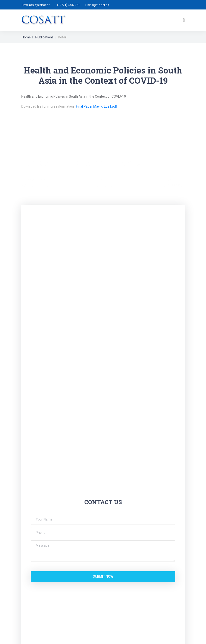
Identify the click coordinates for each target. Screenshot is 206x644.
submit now (103, 576)
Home (26, 37)
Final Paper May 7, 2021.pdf (97, 106)
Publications (44, 37)
